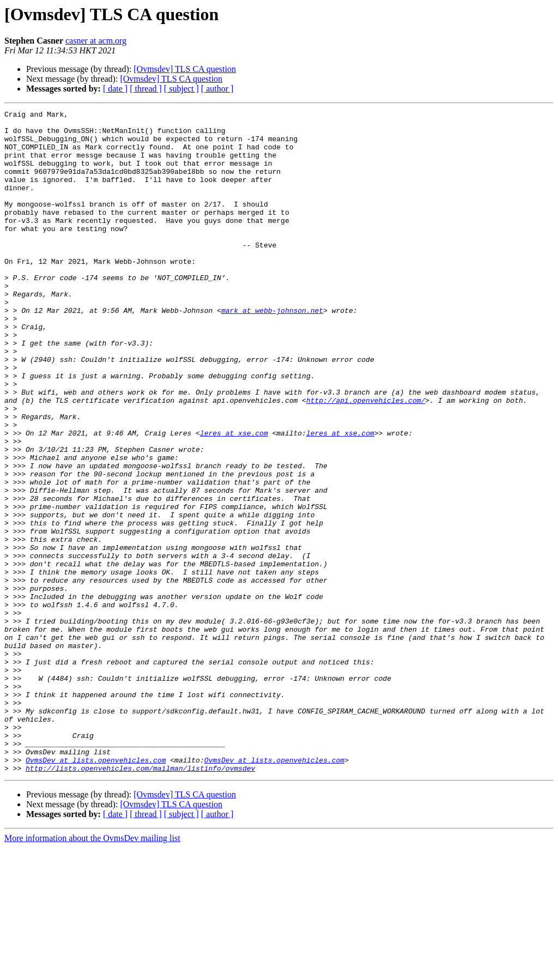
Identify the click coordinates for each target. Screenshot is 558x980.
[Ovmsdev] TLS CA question (185, 69)
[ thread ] (146, 89)
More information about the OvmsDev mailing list (92, 970)
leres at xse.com (234, 498)
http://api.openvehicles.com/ (366, 459)
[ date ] (115, 89)
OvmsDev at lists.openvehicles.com (96, 891)
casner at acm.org (96, 41)
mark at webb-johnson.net (272, 351)
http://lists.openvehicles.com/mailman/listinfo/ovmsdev (140, 900)
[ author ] (217, 89)
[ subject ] (181, 89)
